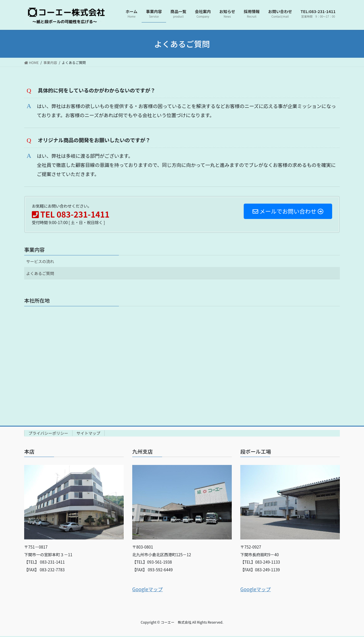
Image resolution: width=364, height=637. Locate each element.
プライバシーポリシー (48, 434)
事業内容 (34, 251)
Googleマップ (147, 590)
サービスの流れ (40, 262)
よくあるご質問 (40, 274)
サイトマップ (88, 434)
